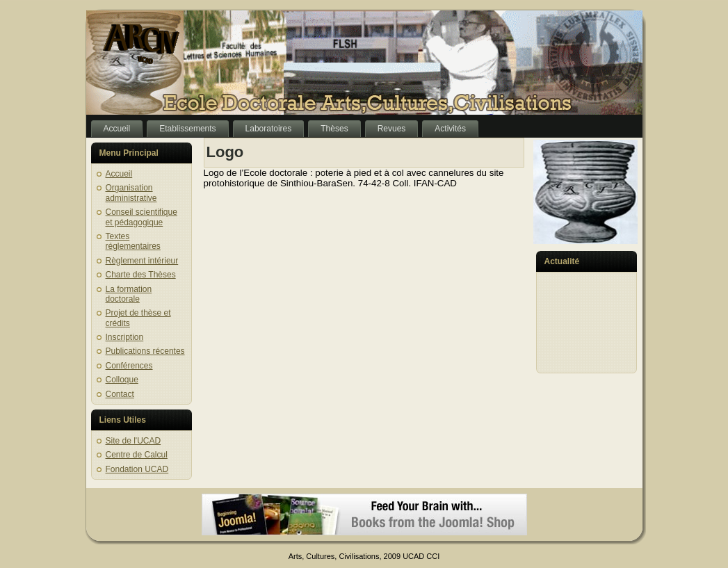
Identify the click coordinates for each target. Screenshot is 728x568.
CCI (433, 556)
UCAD (413, 556)
